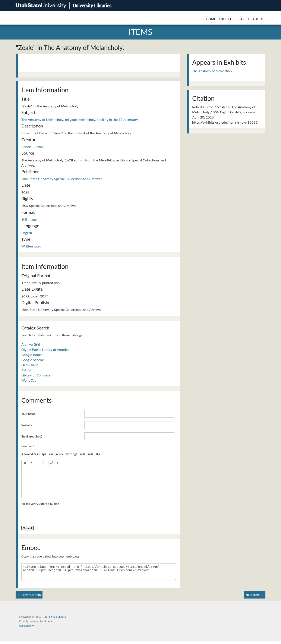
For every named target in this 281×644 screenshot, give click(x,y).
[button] (25, 463)
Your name (28, 414)
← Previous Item (29, 597)
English (27, 233)
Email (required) (32, 436)
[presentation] (25, 463)
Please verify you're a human (40, 504)
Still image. (29, 219)
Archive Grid (31, 344)
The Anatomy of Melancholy (212, 71)
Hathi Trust (30, 365)
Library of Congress (36, 375)
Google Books (32, 355)
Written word (31, 246)
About (258, 19)
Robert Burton (32, 147)
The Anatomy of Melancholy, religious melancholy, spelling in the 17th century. (80, 119)
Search (243, 19)
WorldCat (29, 380)
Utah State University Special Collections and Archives (62, 179)
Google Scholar (33, 360)
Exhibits (226, 19)
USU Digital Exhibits (53, 619)
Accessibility (26, 628)
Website (27, 425)
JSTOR (26, 370)
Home (211, 19)
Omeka (48, 624)
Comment (28, 446)
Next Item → (255, 597)
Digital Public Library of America (45, 349)
